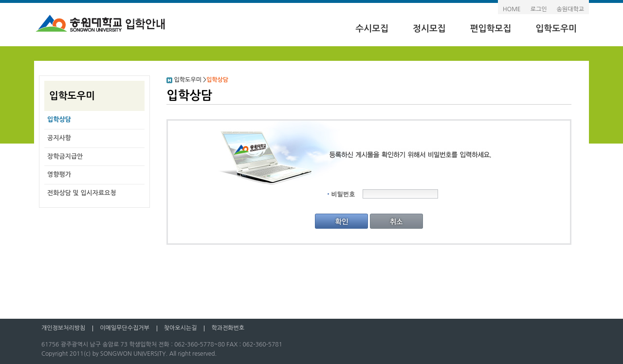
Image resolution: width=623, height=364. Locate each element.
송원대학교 (570, 9)
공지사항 (59, 138)
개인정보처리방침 (63, 328)
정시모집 (429, 29)
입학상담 (59, 119)
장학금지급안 (65, 156)
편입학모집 (491, 29)
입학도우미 (556, 29)
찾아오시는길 (181, 328)
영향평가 (59, 174)
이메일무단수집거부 (125, 328)
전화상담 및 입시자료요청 (82, 193)
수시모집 (372, 29)
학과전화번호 (228, 328)
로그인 (539, 9)
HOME (512, 9)
